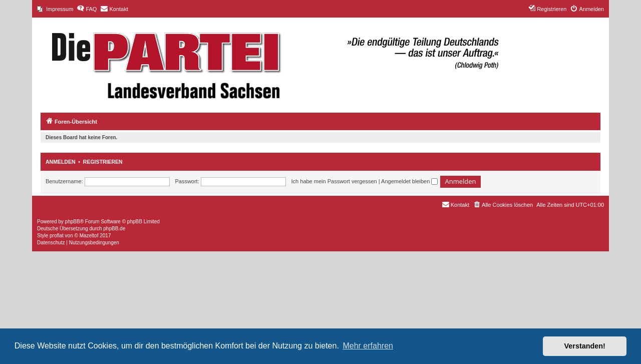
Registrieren (103, 162)
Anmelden (61, 162)
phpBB (73, 222)
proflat (57, 236)
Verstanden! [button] (585, 346)
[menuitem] (55, 9)
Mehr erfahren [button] (368, 346)
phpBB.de (114, 229)
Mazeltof (89, 236)
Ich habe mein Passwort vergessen (334, 181)
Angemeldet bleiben (409, 181)
